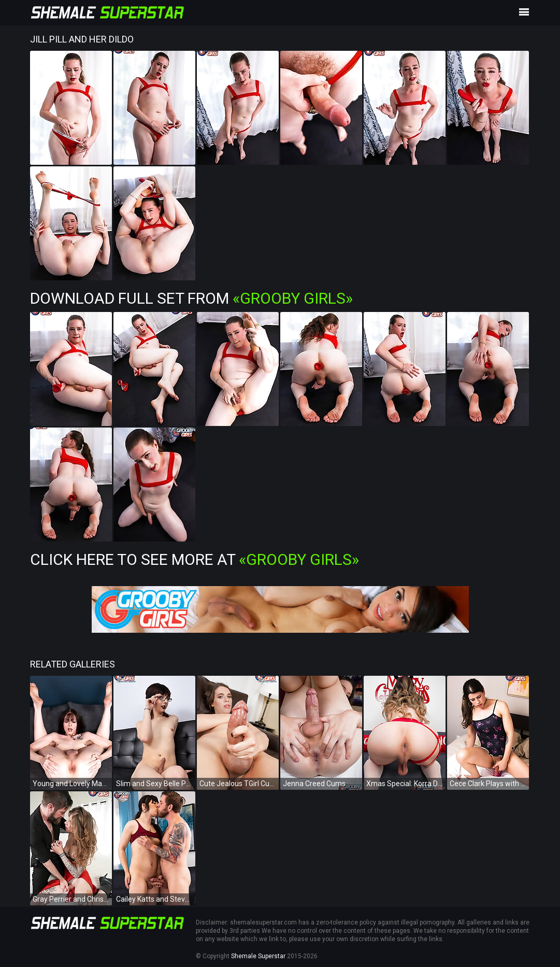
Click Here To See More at (195, 559)
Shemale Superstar (258, 956)
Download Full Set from (191, 298)
